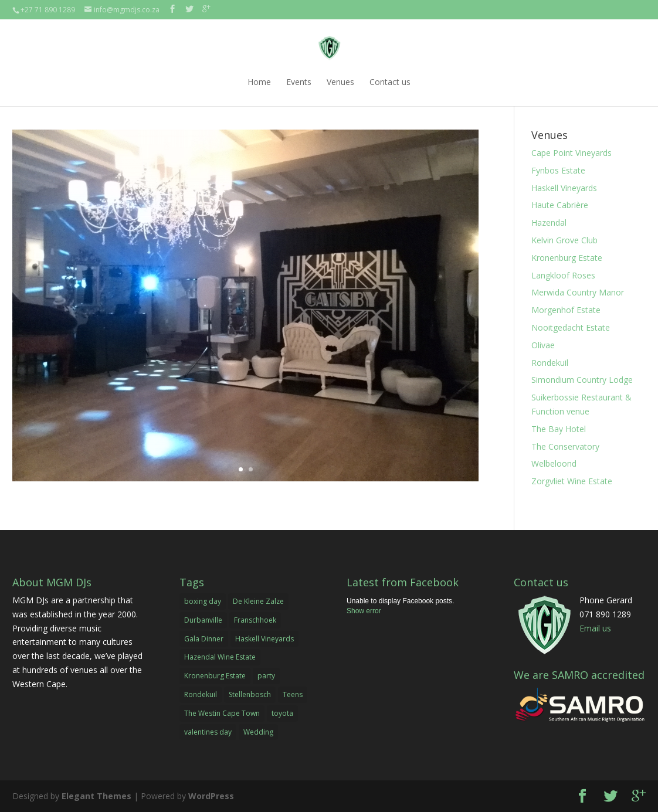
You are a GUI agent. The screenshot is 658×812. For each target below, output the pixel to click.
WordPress (211, 796)
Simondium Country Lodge (582, 380)
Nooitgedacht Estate (571, 327)
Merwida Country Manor (578, 292)
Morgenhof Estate (566, 310)
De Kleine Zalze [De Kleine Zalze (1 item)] (258, 601)
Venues (340, 82)
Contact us (390, 82)
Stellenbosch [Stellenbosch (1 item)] (250, 694)
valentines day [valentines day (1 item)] (208, 732)
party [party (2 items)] (266, 676)
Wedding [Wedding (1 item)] (258, 732)
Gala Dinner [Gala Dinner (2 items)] (204, 639)
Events (299, 82)
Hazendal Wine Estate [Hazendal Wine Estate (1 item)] (220, 657)
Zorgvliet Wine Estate (572, 481)
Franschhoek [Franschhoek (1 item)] (255, 620)
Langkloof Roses (563, 275)
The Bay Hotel (559, 429)
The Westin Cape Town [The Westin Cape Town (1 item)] (222, 713)
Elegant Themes (96, 796)
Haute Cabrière (560, 205)
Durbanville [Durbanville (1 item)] (203, 620)
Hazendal (549, 222)
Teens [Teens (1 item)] (293, 694)
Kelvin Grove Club (564, 240)
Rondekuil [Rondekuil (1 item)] (201, 694)
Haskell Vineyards (564, 188)
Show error (364, 611)
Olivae (543, 345)
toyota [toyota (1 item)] (282, 713)
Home (259, 82)
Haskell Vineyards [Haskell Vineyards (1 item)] (264, 639)
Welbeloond (554, 463)
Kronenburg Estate (567, 258)
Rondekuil (550, 363)
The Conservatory (565, 446)
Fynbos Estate (558, 170)
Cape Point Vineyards (571, 153)
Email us (595, 628)
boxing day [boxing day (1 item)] (203, 601)
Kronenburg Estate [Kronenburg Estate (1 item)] (215, 676)
